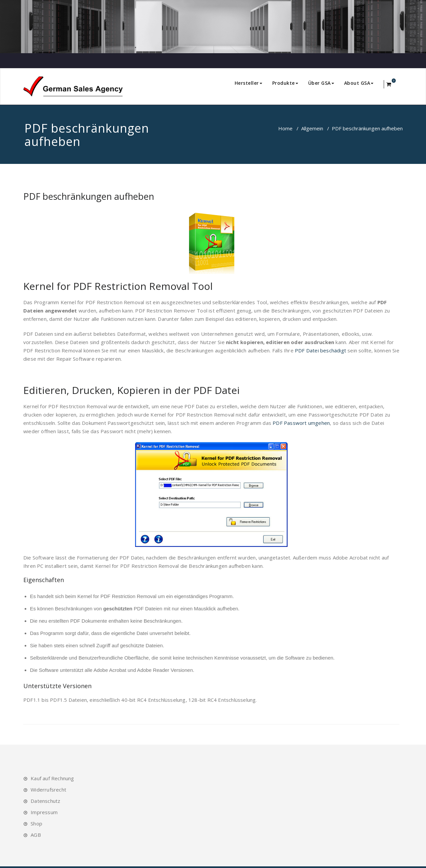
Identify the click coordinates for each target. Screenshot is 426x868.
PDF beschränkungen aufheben (89, 196)
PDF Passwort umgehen (301, 423)
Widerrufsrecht (48, 790)
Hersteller (248, 83)
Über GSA (321, 83)
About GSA (359, 83)
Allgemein (312, 128)
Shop (36, 823)
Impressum (44, 812)
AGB (36, 835)
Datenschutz (45, 801)
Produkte (285, 83)
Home (285, 128)
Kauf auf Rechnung (52, 778)
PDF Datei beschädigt (320, 350)
